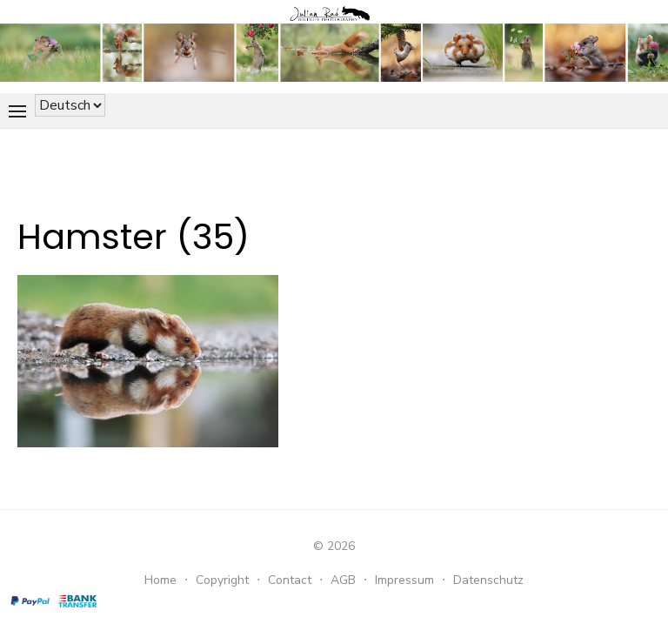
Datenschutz (488, 580)
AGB (343, 580)
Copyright (222, 580)
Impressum (404, 580)
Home (160, 580)
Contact (290, 580)
